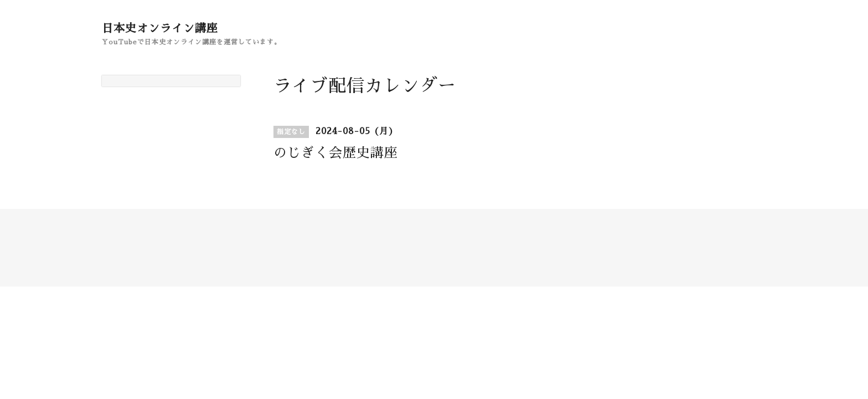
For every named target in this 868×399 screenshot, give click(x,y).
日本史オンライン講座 (160, 28)
